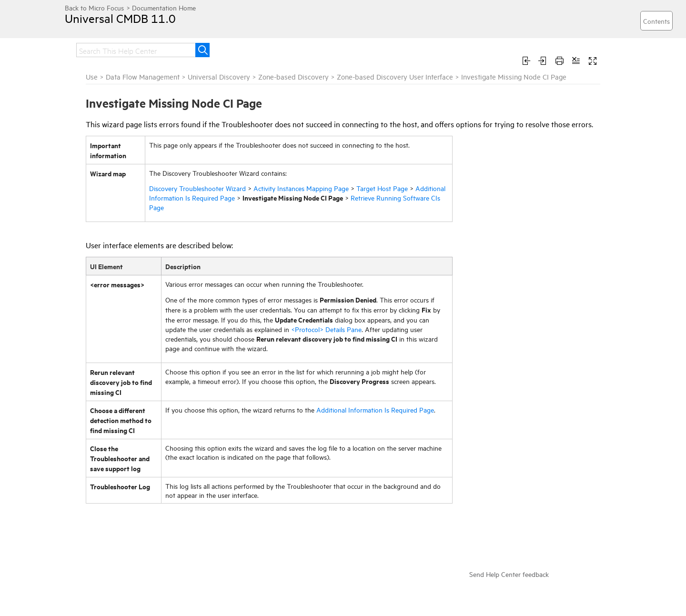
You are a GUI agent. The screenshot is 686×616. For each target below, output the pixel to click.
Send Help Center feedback (509, 574)
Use (92, 76)
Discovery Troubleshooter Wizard (197, 188)
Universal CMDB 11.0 (120, 18)
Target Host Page (382, 188)
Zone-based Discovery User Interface (395, 76)
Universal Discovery (219, 76)
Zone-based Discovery (293, 76)
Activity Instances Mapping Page (301, 188)
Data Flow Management (143, 76)
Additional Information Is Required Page (375, 409)
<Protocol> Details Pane (326, 329)
